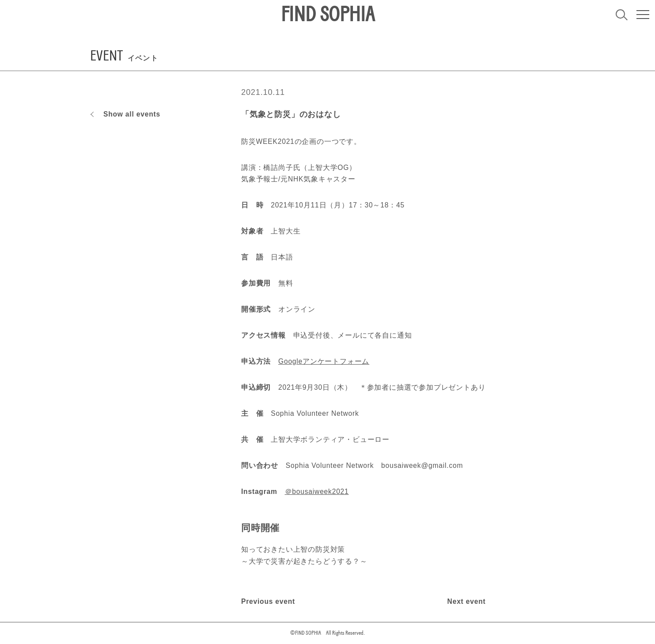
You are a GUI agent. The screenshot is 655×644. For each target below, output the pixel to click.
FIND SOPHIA (328, 15)
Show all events (132, 114)
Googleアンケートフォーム (324, 361)
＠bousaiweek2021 (317, 491)
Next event (467, 601)
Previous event (268, 601)
